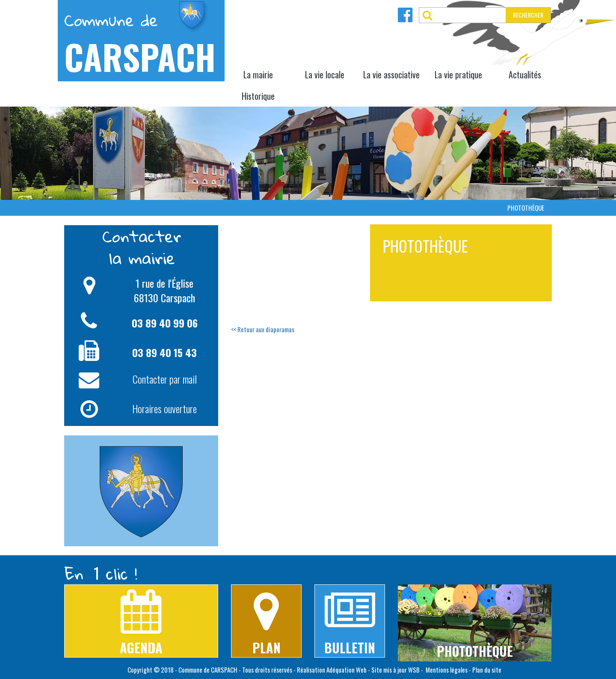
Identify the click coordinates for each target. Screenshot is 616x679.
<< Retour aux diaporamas (263, 329)
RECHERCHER (528, 15)
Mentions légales (446, 670)
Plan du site (487, 670)
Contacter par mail (165, 379)
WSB (414, 670)
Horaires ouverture (164, 408)
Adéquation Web (346, 670)
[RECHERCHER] (471, 15)
